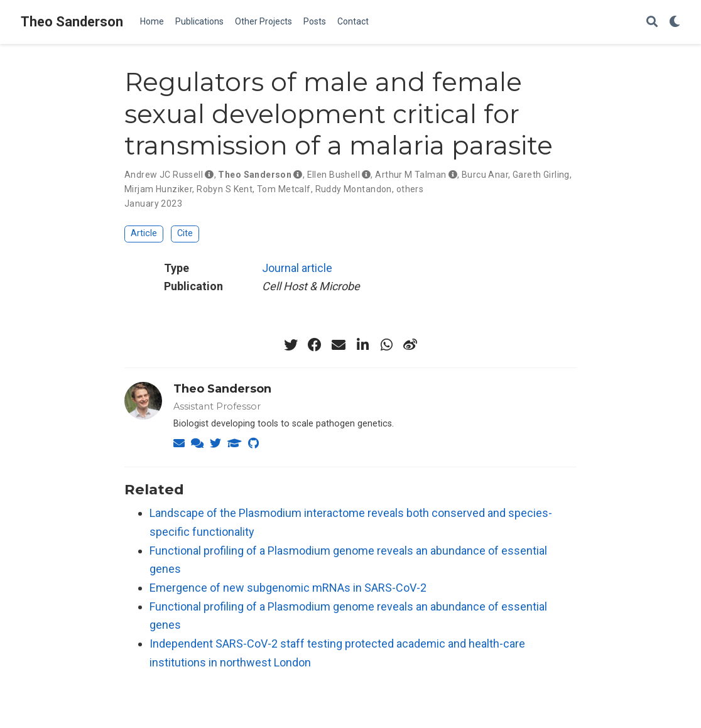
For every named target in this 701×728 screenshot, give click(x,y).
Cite (185, 233)
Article (144, 233)
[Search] (652, 22)
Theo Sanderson (72, 22)
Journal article (297, 268)
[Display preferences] (675, 22)
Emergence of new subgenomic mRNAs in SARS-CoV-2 (288, 588)
